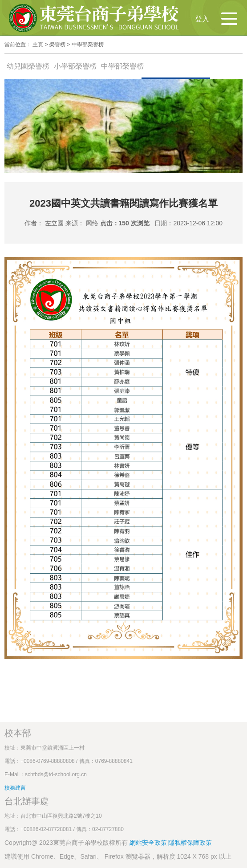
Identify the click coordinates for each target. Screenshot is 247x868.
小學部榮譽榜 (75, 66)
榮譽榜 (57, 45)
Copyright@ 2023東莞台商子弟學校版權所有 (66, 843)
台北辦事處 (27, 801)
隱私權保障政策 (190, 843)
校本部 (18, 733)
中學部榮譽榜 (88, 45)
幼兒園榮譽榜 (28, 66)
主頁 (38, 45)
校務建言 (15, 788)
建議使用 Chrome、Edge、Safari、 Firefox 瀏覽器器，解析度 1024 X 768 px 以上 (118, 856)
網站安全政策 (149, 843)
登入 (202, 19)
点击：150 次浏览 (125, 223)
